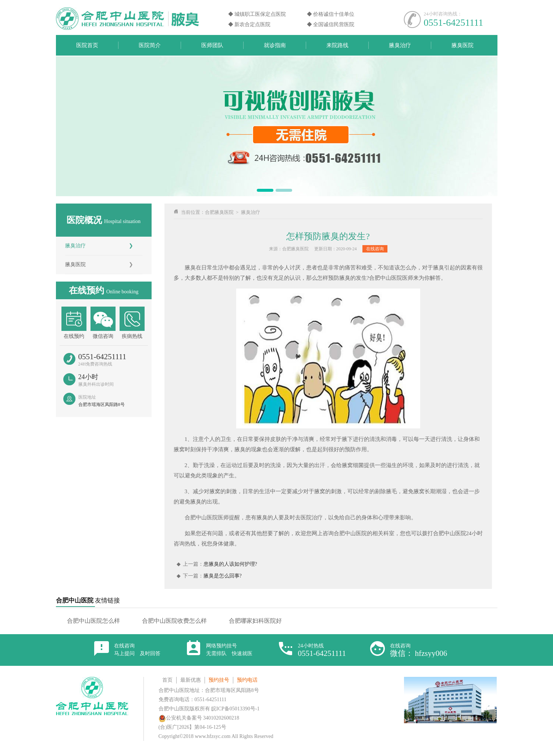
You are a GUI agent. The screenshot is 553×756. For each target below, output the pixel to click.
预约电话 (247, 680)
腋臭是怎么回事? (223, 576)
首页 (167, 680)
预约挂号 (219, 680)
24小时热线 (322, 650)
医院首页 (87, 45)
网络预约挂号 (229, 650)
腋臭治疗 (400, 45)
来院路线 (337, 45)
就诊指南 (275, 45)
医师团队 (212, 45)
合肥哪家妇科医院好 (255, 621)
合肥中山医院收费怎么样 (174, 621)
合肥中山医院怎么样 (93, 621)
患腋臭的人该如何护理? (230, 564)
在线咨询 (375, 249)
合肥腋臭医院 (219, 212)
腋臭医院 (462, 45)
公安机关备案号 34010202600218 (199, 718)
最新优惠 (191, 680)
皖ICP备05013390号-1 (235, 709)
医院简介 (150, 45)
